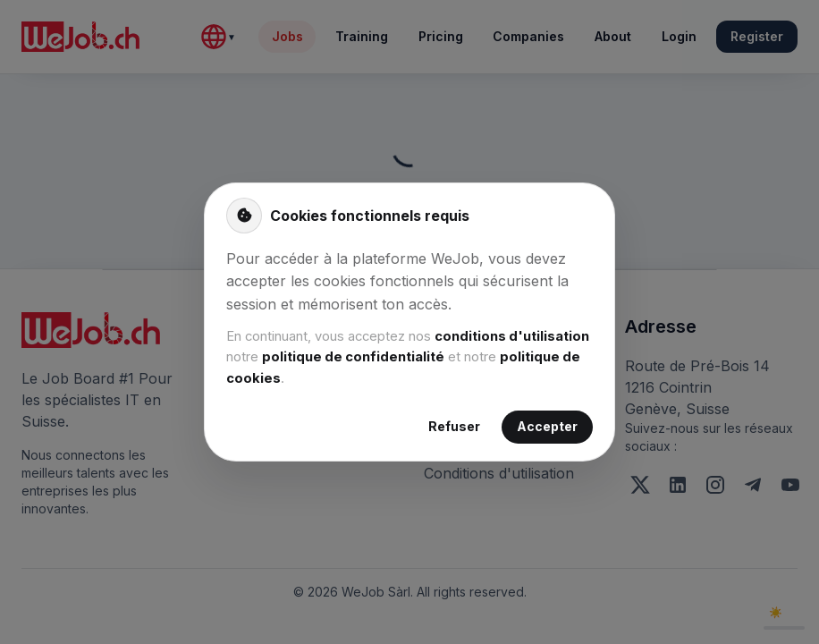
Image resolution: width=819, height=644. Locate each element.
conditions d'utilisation (512, 336)
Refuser (454, 427)
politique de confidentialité (353, 357)
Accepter (547, 427)
